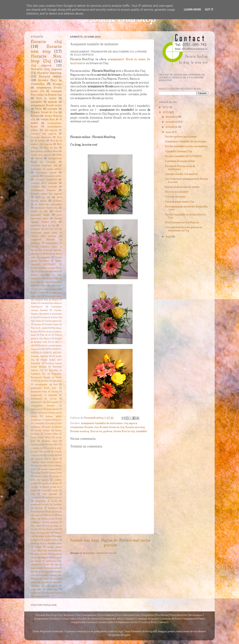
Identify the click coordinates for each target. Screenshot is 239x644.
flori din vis (49, 515)
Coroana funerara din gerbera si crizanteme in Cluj (46, 314)
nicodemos (200, 631)
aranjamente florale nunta (46, 105)
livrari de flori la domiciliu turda (46, 543)
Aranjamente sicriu (126, 622)
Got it (209, 10)
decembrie (172, 117)
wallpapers (36, 593)
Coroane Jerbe (105, 622)
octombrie (172, 127)
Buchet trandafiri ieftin (48, 271)
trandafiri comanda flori (50, 575)
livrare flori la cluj (124, 431)
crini (33, 494)
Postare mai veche (135, 540)
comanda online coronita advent (46, 462)
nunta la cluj (39, 211)
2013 (47, 229)
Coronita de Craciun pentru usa (48, 321)
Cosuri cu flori (148, 622)
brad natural (53, 409)
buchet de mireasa (53, 427)
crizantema (77, 427)
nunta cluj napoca (41, 155)
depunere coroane (53, 497)
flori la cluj (51, 148)
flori (42, 512)
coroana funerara (46, 179)
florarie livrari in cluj (112, 427)
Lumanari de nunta (147, 619)
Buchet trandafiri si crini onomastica (186, 146)
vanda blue (52, 589)
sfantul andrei (37, 568)
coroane (52, 109)
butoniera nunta (49, 441)
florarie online (50, 76)
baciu (38, 109)
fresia (33, 533)
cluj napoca (130, 423)
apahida (52, 102)
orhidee (37, 558)
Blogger (126, 635)
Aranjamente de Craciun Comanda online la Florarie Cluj (46, 247)
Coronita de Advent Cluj (51, 317)
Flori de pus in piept (177, 192)
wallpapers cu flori (53, 593)
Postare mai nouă (85, 540)
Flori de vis (46, 335)
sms (33, 572)
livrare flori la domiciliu (46, 82)
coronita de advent (50, 483)
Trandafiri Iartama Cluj (178, 151)
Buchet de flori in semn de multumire (180, 168)
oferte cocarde (41, 554)
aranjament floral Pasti (44, 388)
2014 (59, 155)
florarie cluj (91, 427)
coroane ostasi (55, 473)
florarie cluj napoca (46, 69)
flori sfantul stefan (50, 529)
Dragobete (147, 615)
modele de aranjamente (51, 551)
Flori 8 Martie (106, 615)
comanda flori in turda (46, 459)
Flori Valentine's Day (128, 615)
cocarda (35, 176)
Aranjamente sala (111, 619)
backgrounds (37, 409)
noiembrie (172, 122)
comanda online (53, 176)
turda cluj (36, 589)
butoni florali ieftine (41, 437)
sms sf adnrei (44, 572)
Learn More (193, 10)
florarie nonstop (80, 431)
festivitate (53, 508)
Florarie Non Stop (120, 19)
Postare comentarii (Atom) (101, 553)
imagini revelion (51, 540)
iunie (169, 132)
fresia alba (45, 533)
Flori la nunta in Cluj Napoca (182, 222)
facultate (58, 505)
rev (48, 565)
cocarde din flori (54, 455)
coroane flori (39, 473)
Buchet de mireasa (89, 619)
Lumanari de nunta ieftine (46, 169)
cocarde (46, 452)
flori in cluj (49, 519)
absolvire (45, 381)
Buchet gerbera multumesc (181, 137)
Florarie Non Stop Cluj (46, 59)
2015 (56, 229)
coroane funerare (41, 137)
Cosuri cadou (69, 619)
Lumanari (129, 619)
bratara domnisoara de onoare (182, 187)
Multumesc (196, 615)
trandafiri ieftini (41, 579)
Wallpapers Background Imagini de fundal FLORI (46, 377)
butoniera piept (38, 445)
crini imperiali (50, 494)
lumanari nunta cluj (46, 208)
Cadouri (162, 622)
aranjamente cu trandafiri (44, 395)
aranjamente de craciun (44, 399)
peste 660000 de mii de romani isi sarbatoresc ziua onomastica (46, 561)
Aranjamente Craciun (83, 622)
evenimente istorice (40, 505)
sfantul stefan (53, 568)
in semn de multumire (48, 204)
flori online (36, 526)
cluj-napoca (51, 130)
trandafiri (141, 431)
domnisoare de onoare (46, 501)
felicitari (39, 508)
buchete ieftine (51, 434)
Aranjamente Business (47, 619)
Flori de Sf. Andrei (39, 328)
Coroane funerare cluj (44, 165)
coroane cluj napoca (44, 134)
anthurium (57, 381)
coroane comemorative (51, 469)
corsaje (55, 491)
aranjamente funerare (43, 406)
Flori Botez (162, 615)
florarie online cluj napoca (46, 194)
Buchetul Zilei (72, 615)
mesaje (38, 547)
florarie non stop (135, 427)
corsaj (44, 491)
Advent (39, 158)
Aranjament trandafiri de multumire (102, 423)
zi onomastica (40, 596)
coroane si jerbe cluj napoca (181, 174)
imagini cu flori (45, 536)
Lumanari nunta (46, 172)
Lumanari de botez (171, 619)
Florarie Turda (52, 325)
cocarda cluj (37, 448)
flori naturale (52, 522)
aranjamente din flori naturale (45, 402)
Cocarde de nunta (53, 296)
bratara (34, 413)
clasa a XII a (53, 445)
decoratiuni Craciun (43, 190)
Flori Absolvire (179, 615)
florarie (57, 84)
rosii (56, 565)
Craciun (38, 325)
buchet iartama (42, 431)
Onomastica (89, 615)
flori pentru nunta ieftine (45, 151)
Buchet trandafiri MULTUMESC (184, 156)
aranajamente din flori (46, 385)
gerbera (108, 431)
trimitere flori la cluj (43, 225)
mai (168, 237)
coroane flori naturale (44, 183)
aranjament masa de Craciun (45, 392)
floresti (35, 116)
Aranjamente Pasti (193, 619)
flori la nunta (46, 98)
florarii (34, 512)
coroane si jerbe (41, 476)
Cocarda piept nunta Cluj (180, 202)
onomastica (56, 554)
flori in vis (96, 431)
